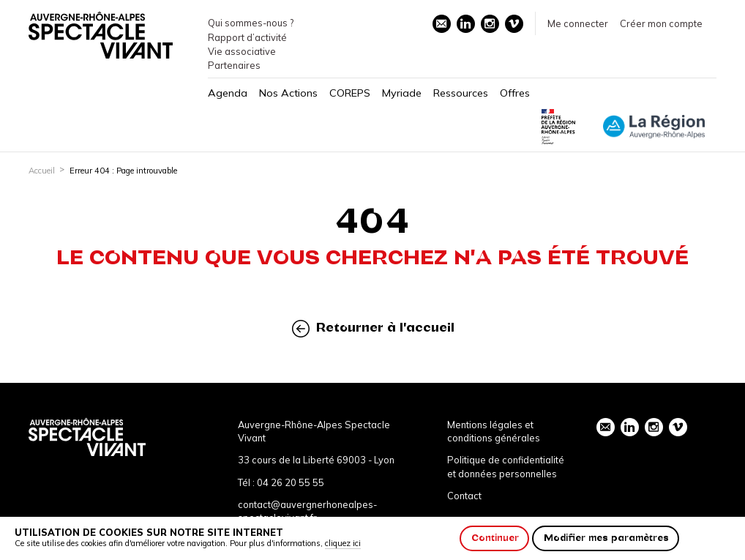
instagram (490, 23)
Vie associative (242, 51)
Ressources (461, 93)
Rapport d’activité (247, 37)
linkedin (465, 23)
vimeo (514, 23)
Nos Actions (288, 93)
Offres (515, 93)
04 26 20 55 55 (291, 482)
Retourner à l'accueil (373, 328)
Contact (464, 496)
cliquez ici (343, 543)
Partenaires (234, 65)
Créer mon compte (661, 23)
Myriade (402, 93)
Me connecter (578, 23)
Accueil (42, 171)
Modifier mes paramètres (606, 538)
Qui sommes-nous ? (251, 23)
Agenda (228, 93)
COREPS (350, 93)
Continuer (495, 538)
